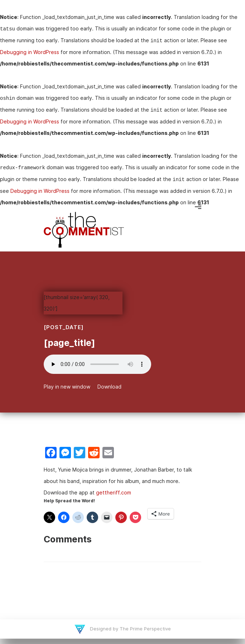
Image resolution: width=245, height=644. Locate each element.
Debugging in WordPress (30, 52)
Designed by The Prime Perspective (130, 629)
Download (109, 387)
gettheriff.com (114, 492)
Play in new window (67, 387)
